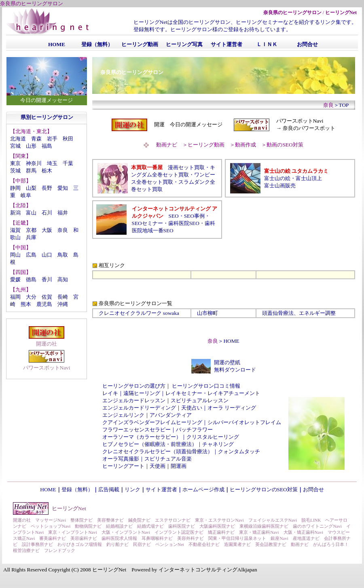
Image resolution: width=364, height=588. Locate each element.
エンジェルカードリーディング (139, 408)
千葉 (68, 163)
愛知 (63, 188)
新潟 (15, 213)
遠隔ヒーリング (142, 393)
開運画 (179, 466)
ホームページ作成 (203, 489)
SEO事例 (194, 216)
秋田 (68, 139)
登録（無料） (77, 489)
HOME (231, 341)
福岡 (15, 297)
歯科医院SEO (184, 223)
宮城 (15, 146)
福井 (63, 213)
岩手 (52, 139)
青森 (36, 139)
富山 (31, 213)
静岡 (15, 188)
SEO (174, 216)
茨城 (15, 171)
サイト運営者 (161, 489)
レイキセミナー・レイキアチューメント (213, 393)
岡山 (15, 255)
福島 (47, 146)
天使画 (158, 466)
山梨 (31, 188)
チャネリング (218, 444)
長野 (47, 188)
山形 (31, 146)
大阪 (47, 230)
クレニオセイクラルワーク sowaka (139, 313)
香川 (47, 279)
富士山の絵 (277, 178)
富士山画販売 (280, 186)
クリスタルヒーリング (213, 437)
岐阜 (26, 195)
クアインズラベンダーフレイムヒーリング (152, 422)
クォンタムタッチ (239, 451)
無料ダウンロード (235, 370)
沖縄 (63, 304)
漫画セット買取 (186, 167)
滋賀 (15, 230)
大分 (31, 297)
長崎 (63, 297)
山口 (47, 255)
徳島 (31, 279)
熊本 (26, 304)
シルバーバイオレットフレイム (244, 422)
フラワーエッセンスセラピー (136, 430)
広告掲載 (109, 489)
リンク (132, 489)
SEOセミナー (147, 223)
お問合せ (313, 489)
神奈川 (34, 163)
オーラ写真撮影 (121, 459)
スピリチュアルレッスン (200, 400)
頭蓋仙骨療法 (278, 313)
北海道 (18, 139)
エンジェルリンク (123, 415)
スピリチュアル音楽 (168, 459)
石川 (47, 213)
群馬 (31, 171)
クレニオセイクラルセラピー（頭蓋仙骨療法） (158, 451)
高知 (63, 279)
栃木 (47, 171)
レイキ (110, 393)
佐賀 (47, 297)
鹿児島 (44, 304)
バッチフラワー (194, 430)
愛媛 (15, 279)
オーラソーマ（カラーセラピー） (142, 437)
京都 (31, 230)
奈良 (63, 230)
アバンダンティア (171, 415)
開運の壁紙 (227, 362)
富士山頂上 (309, 178)
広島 (31, 255)
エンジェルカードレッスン (134, 400)
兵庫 (31, 237)
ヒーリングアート (123, 466)
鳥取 (63, 255)
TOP (344, 105)
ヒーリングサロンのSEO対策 (264, 489)
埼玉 (52, 163)
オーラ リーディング (232, 408)
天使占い (192, 408)
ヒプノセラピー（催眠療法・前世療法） (150, 444)
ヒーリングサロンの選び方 (134, 386)
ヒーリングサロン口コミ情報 (206, 386)
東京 (15, 163)
